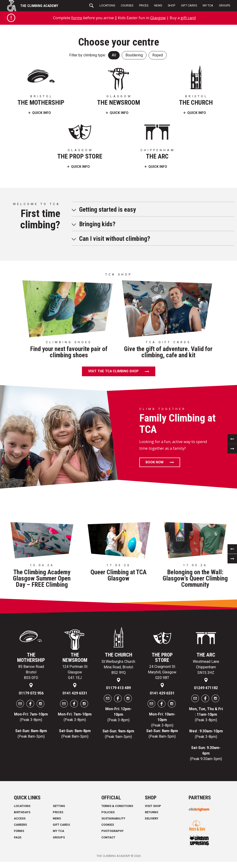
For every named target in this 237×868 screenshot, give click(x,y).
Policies (108, 812)
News (158, 5)
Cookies (108, 825)
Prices (144, 5)
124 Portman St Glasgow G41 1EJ (75, 672)
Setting (59, 806)
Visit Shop (153, 806)
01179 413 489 (118, 688)
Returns (151, 812)
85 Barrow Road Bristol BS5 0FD (31, 672)
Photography (112, 831)
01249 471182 (206, 688)
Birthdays (22, 812)
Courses (127, 5)
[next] (232, 449)
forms (77, 18)
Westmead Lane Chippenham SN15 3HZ (206, 667)
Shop (172, 5)
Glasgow (158, 18)
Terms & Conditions (117, 806)
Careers (20, 825)
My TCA (208, 5)
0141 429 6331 (75, 693)
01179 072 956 (31, 693)
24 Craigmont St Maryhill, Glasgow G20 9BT (162, 672)
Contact (108, 837)
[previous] (232, 439)
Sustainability (113, 818)
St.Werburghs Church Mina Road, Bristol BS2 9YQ (118, 667)
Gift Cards (189, 5)
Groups (225, 5)
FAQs (18, 837)
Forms (19, 831)
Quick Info (42, 113)
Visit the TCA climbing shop (113, 371)
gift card (188, 18)
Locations (107, 5)
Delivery (152, 818)
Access (20, 818)
